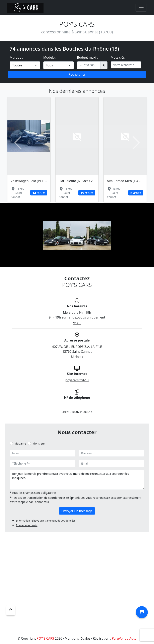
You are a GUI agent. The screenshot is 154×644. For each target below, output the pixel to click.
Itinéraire (77, 356)
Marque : (16, 57)
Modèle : (50, 57)
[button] (18, 143)
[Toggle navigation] (141, 8)
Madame (20, 443)
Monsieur (39, 443)
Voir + (77, 323)
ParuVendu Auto (124, 638)
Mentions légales (78, 638)
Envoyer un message (77, 511)
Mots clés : (119, 57)
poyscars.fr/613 (77, 380)
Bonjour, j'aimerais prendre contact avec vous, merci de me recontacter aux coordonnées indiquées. (77, 480)
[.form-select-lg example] (25, 65)
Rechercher (77, 74)
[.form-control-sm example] (89, 65)
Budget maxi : (87, 57)
